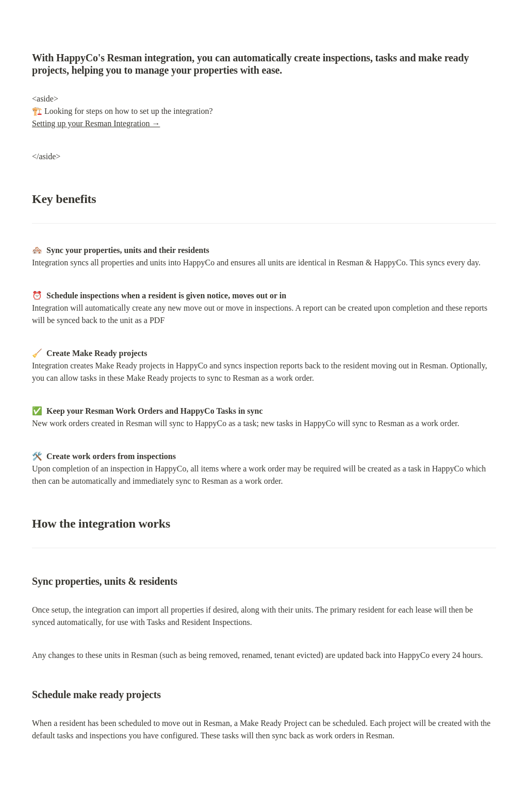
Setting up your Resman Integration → (96, 123)
